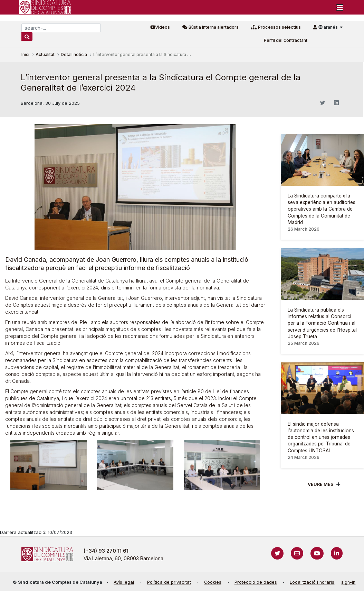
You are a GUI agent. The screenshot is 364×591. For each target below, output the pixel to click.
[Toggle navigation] (340, 7)
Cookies (213, 582)
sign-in (348, 582)
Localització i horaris (312, 582)
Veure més (321, 484)
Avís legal (124, 582)
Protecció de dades (256, 582)
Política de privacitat (169, 582)
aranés (329, 27)
